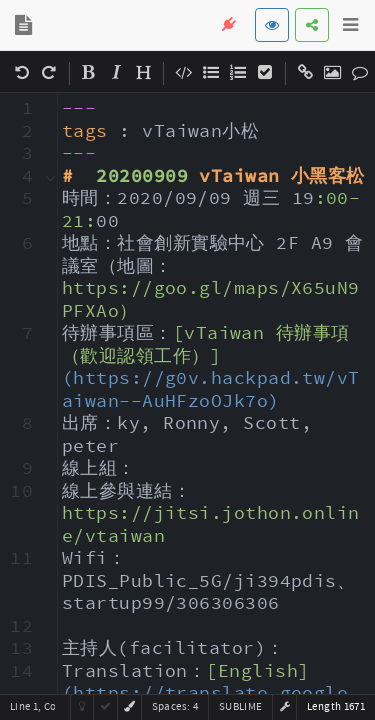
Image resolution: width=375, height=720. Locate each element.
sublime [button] (240, 707)
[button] (285, 707)
